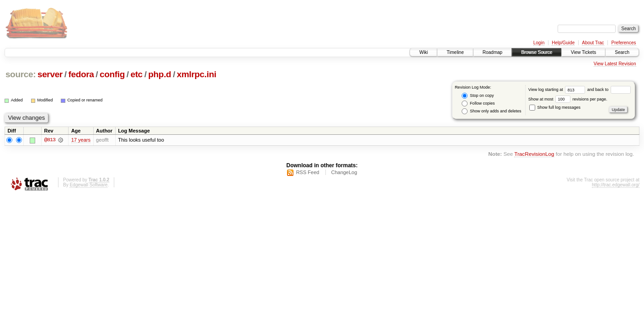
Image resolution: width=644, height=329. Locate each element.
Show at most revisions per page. (568, 99)
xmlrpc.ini (197, 74)
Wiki (423, 52)
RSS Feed (308, 172)
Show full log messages (555, 107)
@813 (50, 140)
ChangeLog (344, 172)
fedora (81, 74)
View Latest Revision (615, 64)
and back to (609, 90)
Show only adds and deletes (491, 111)
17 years (81, 140)
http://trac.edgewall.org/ (616, 185)
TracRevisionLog (534, 154)
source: (21, 74)
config (112, 74)
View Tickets (583, 52)
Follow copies (478, 103)
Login (539, 43)
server (50, 74)
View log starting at (558, 90)
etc (136, 74)
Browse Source (537, 52)
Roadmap (492, 52)
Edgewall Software (88, 185)
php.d (160, 74)
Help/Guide (563, 43)
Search (622, 52)
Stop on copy (478, 96)
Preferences (624, 43)
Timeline (455, 52)
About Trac (593, 43)
